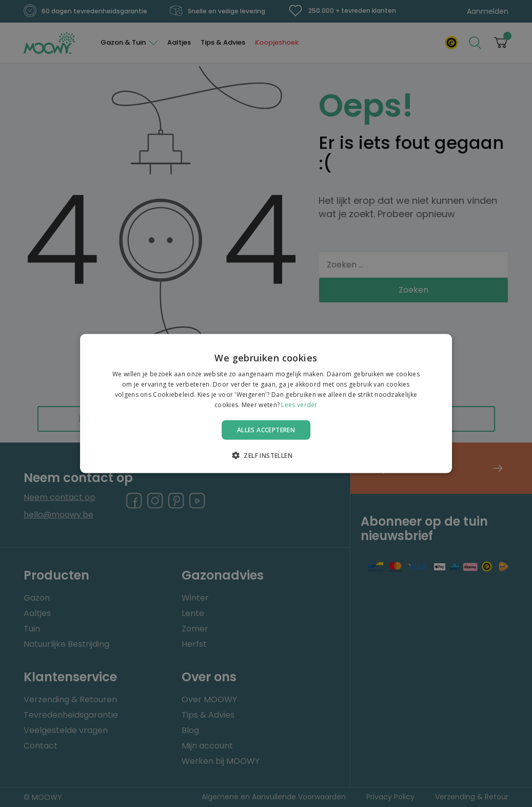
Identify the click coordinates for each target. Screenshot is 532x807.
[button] (266, 455)
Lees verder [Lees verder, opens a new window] (299, 404)
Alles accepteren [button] (266, 429)
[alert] (266, 404)
